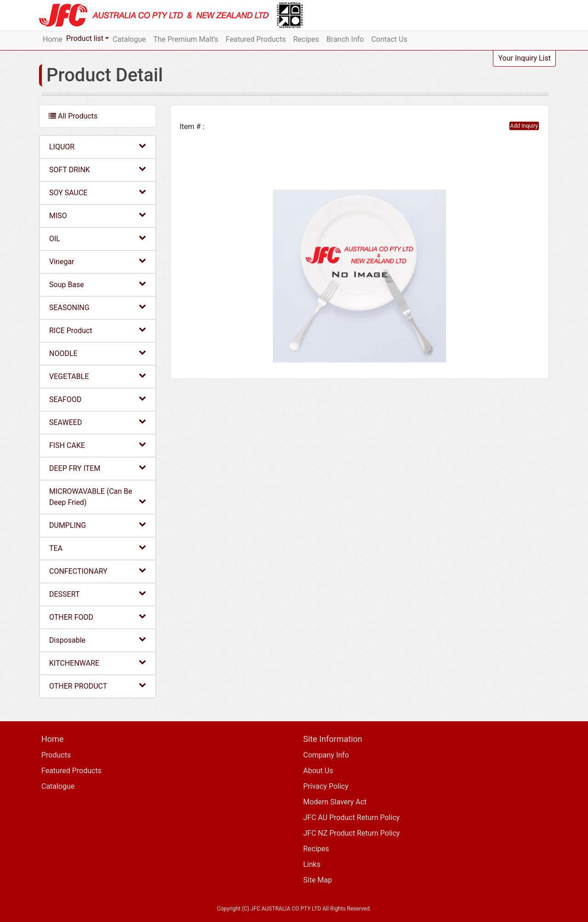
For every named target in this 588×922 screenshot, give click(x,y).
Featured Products (256, 39)
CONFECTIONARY (98, 571)
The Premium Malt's (186, 39)
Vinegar (98, 261)
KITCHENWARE (98, 663)
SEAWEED (98, 422)
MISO (98, 215)
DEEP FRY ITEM (98, 468)
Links (312, 864)
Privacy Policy (326, 786)
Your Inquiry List (524, 58)
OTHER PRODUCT (98, 686)
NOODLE (98, 353)
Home (53, 39)
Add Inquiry (524, 126)
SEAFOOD (98, 399)
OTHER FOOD (98, 617)
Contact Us (389, 39)
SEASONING (98, 307)
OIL (98, 238)
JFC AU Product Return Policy (351, 817)
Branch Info (345, 39)
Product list (85, 38)
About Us (318, 771)
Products (56, 755)
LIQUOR (98, 146)
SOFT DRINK (98, 169)
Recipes (306, 39)
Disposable (98, 640)
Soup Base (98, 284)
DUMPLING (98, 525)
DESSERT (98, 594)
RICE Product (98, 330)
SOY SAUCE (98, 192)
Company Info (326, 755)
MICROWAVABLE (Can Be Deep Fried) (98, 497)
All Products (73, 116)
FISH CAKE (98, 445)
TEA (98, 548)
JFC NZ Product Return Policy (351, 833)
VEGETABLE (98, 376)
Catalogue (129, 39)
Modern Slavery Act (335, 802)
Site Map (318, 880)
